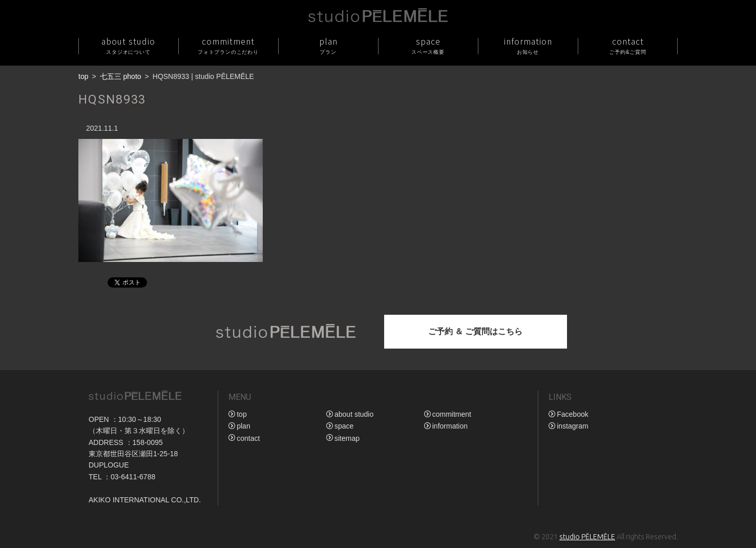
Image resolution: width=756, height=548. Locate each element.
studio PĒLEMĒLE (587, 537)
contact (628, 46)
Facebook (572, 414)
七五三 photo (121, 76)
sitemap (347, 438)
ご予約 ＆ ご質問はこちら (476, 331)
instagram (572, 426)
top (83, 76)
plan (328, 46)
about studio (128, 46)
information (528, 46)
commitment (228, 46)
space (428, 46)
